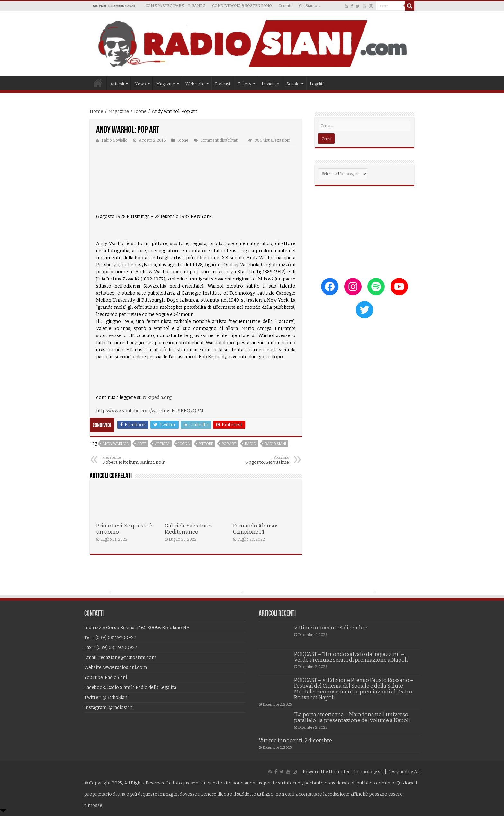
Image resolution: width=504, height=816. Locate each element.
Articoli (117, 84)
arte (142, 444)
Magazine (166, 84)
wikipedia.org (157, 397)
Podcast (223, 84)
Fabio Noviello (115, 140)
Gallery (244, 84)
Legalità (317, 84)
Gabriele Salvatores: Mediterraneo (189, 529)
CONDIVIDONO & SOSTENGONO (242, 6)
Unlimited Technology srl (356, 772)
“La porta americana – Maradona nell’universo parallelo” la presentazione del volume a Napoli (352, 717)
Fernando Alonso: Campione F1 (255, 529)
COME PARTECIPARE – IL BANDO (175, 6)
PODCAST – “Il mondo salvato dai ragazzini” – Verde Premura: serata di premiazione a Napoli (351, 657)
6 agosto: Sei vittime (256, 460)
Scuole (293, 84)
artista (162, 444)
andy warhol (116, 444)
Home (98, 83)
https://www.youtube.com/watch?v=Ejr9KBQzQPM (150, 411)
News (140, 84)
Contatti (285, 6)
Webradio (195, 84)
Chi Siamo (308, 6)
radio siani (275, 444)
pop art (229, 444)
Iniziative (270, 84)
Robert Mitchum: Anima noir (135, 460)
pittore (206, 444)
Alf (417, 772)
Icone (140, 111)
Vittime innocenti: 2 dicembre (295, 741)
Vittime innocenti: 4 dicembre (331, 628)
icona (184, 444)
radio (251, 444)
